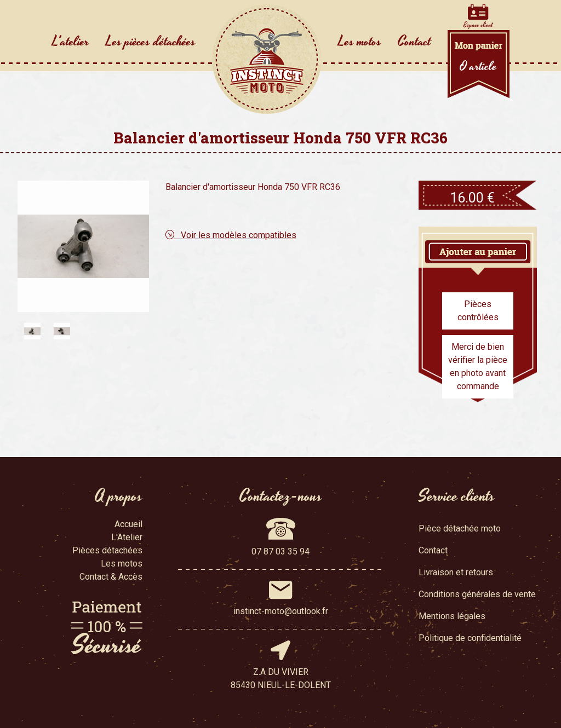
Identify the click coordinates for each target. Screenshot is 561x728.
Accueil (128, 524)
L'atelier (71, 42)
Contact (414, 42)
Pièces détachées (107, 550)
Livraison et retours (456, 572)
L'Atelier (127, 537)
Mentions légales (452, 616)
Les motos (360, 42)
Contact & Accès (111, 577)
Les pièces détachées (151, 42)
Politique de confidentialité (470, 638)
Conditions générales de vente (477, 594)
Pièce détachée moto (460, 528)
